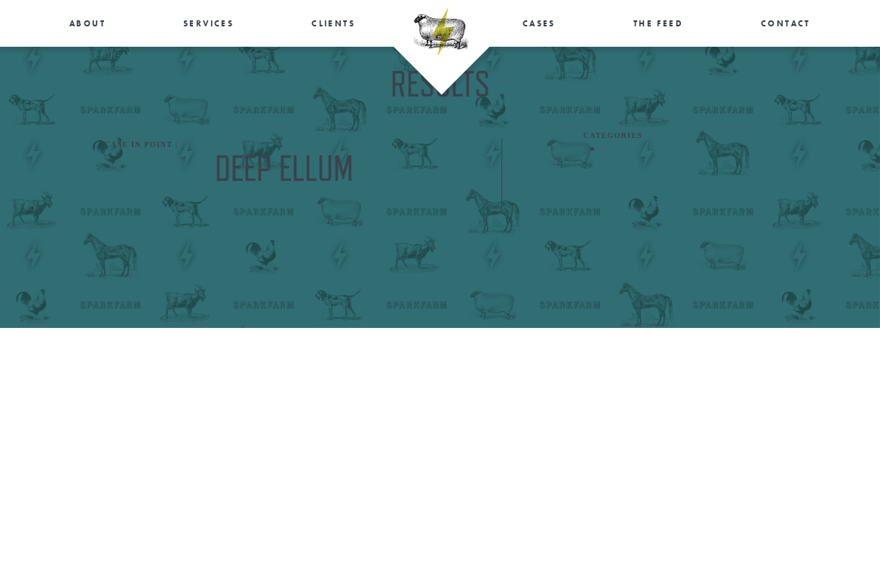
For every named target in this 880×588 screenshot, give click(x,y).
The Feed (658, 23)
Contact (786, 23)
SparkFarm (441, 32)
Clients (333, 23)
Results (104, 55)
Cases (539, 23)
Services (209, 23)
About (87, 23)
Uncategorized (638, 148)
